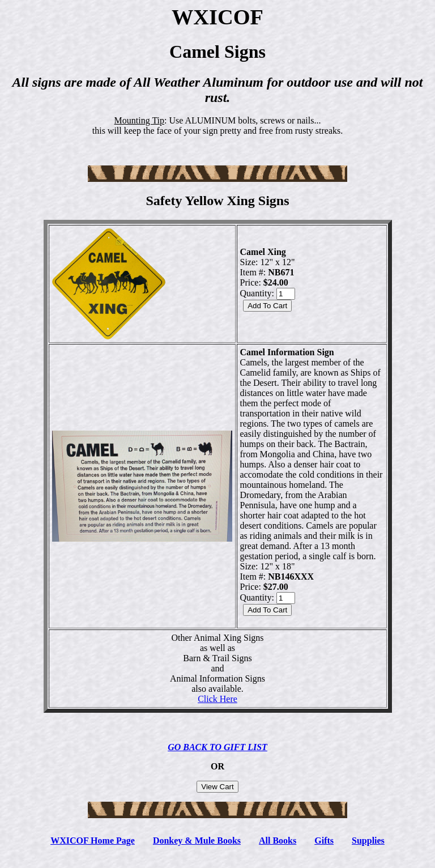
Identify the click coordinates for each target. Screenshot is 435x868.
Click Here (217, 699)
